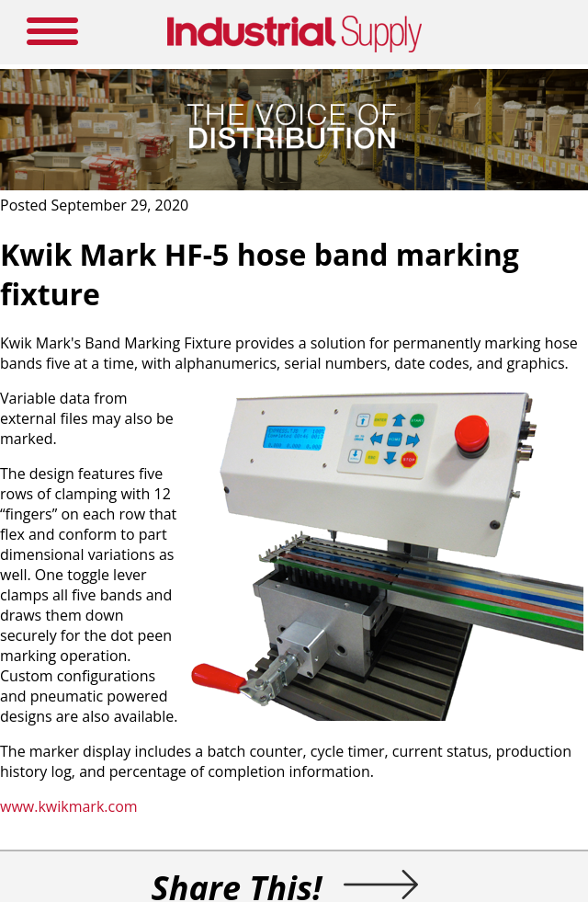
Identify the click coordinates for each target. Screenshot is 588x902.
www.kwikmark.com (71, 806)
